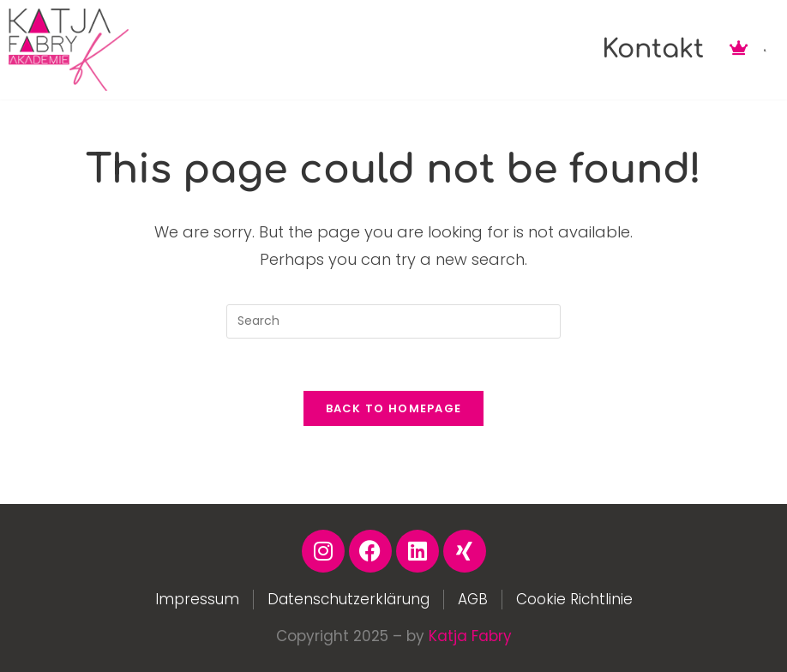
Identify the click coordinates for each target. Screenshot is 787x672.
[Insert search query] (393, 321)
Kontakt (653, 49)
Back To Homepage (394, 408)
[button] (765, 51)
